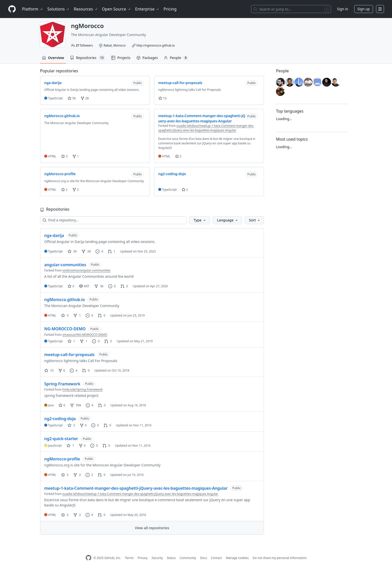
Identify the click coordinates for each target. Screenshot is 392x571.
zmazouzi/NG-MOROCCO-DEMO (85, 335)
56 (72, 98)
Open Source (117, 9)
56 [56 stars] (72, 251)
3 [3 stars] (65, 315)
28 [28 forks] (86, 251)
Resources (86, 9)
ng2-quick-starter (61, 439)
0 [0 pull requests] (124, 286)
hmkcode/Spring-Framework (83, 389)
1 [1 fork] (77, 315)
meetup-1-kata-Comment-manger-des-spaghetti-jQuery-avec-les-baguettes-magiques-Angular (136, 488)
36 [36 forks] (99, 286)
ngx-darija (54, 235)
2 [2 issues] (89, 475)
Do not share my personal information (280, 558)
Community (188, 558)
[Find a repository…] (113, 220)
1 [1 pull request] (111, 251)
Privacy (143, 558)
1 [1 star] (71, 341)
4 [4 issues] (99, 251)
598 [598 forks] (75, 405)
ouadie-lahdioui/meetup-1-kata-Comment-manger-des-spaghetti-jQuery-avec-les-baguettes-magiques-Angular (206, 128)
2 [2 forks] (77, 475)
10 (162, 98)
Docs (203, 558)
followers (84, 45)
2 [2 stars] (71, 425)
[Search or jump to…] (291, 9)
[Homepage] (12, 9)
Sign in (342, 9)
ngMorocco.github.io (64, 300)
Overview (53, 58)
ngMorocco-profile (62, 459)
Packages (147, 58)
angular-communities (65, 265)
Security (157, 558)
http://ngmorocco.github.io (156, 45)
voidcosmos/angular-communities (86, 270)
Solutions (58, 9)
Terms (129, 558)
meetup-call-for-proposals (69, 355)
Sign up (364, 9)
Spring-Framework (62, 384)
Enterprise (147, 9)
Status (171, 558)
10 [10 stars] (49, 370)
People (176, 58)
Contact (216, 558)
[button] (199, 220)
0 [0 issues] (112, 286)
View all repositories (152, 528)
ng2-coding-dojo (60, 419)
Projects (121, 58)
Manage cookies (237, 558)
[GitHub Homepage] (88, 558)
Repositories (88, 58)
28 (85, 98)
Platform (33, 9)
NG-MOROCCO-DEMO (65, 329)
